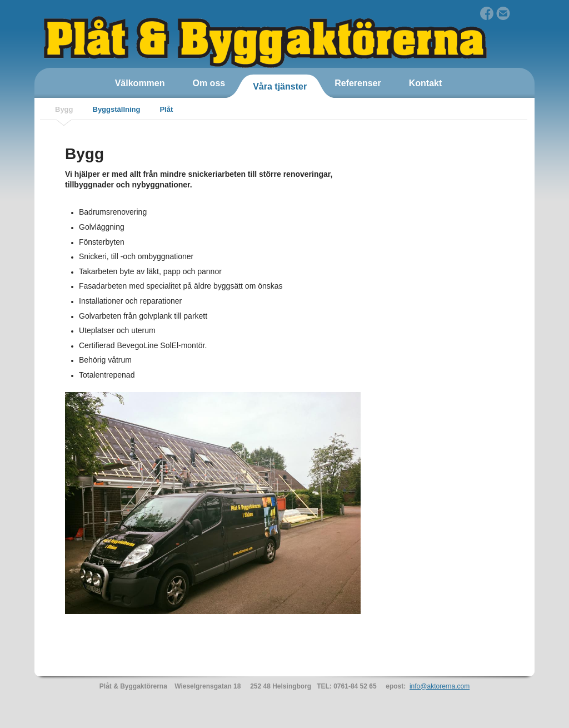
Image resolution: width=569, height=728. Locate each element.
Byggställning (117, 109)
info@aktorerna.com (440, 686)
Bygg (64, 109)
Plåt (166, 109)
